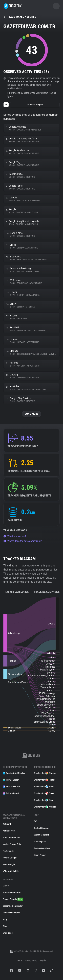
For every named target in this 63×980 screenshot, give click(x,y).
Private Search (11, 780)
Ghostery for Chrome (45, 773)
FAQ (35, 821)
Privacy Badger (10, 858)
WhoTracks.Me (11, 787)
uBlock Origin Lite (11, 871)
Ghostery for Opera (44, 793)
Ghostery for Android (45, 807)
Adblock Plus (9, 831)
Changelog (8, 933)
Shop (5, 919)
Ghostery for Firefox (44, 780)
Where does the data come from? (23, 541)
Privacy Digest (11, 793)
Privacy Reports (13, 899)
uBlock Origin (9, 865)
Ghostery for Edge (43, 800)
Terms (19, 960)
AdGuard (7, 824)
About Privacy (40, 855)
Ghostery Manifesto (12, 893)
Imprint (43, 960)
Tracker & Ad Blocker (14, 773)
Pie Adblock (8, 851)
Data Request (40, 842)
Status (6, 886)
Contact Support (41, 828)
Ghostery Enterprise (12, 913)
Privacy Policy (31, 960)
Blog (5, 926)
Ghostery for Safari (44, 787)
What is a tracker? (15, 536)
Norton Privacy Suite (12, 844)
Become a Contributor (13, 906)
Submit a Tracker (41, 835)
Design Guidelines (42, 848)
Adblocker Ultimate (11, 838)
